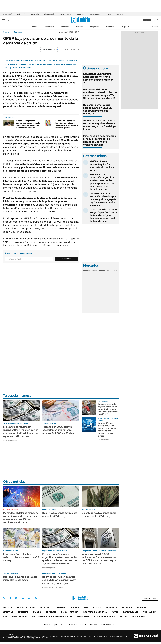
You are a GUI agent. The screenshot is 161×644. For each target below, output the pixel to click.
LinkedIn (23, 598)
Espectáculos (131, 612)
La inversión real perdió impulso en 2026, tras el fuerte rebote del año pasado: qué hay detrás (107, 430)
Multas (123, 616)
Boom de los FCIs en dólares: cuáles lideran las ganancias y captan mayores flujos (59, 580)
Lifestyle (8, 612)
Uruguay (125, 27)
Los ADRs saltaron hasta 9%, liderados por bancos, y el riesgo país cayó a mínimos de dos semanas (103, 199)
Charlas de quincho (65, 14)
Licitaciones (139, 616)
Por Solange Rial (103, 439)
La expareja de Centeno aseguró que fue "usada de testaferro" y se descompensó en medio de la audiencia (103, 215)
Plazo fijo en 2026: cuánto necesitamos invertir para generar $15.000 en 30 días (58, 430)
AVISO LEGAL (83, 616)
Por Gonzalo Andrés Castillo (53, 587)
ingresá (155, 20)
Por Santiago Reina (10, 441)
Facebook (10, 598)
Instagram (16, 598)
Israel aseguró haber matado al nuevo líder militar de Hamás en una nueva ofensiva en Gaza (100, 140)
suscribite (147, 20)
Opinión (110, 27)
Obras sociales (95, 14)
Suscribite (66, 259)
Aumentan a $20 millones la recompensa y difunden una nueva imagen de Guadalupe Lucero (100, 125)
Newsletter (155, 26)
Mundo (37, 612)
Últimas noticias (26, 608)
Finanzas (65, 27)
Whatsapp (36, 598)
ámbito (6, 32)
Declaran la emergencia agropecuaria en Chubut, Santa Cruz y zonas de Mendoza (41, 60)
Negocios (95, 27)
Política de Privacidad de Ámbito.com (52, 616)
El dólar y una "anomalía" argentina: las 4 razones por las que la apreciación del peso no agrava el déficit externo (102, 182)
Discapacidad (49, 14)
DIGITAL (54, 625)
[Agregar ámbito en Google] (49, 49)
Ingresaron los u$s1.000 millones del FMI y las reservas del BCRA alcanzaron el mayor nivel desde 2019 (99, 559)
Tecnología (150, 612)
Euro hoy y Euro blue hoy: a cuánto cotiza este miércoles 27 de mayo (21, 557)
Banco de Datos (93, 608)
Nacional (23, 612)
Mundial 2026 (120, 14)
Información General (95, 612)
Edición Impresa (70, 612)
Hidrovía (108, 14)
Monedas (87, 270)
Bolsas (94, 270)
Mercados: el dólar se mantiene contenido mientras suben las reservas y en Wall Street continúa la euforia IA (100, 94)
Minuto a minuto (12, 509)
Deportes (51, 612)
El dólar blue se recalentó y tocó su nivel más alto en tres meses (102, 166)
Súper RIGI (81, 14)
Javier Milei (35, 14)
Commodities (104, 270)
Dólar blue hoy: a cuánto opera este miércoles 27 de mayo (99, 514)
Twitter (4, 598)
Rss (5, 616)
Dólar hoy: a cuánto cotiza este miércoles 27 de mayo (60, 514)
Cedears (114, 270)
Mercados (112, 608)
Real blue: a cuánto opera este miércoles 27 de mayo (20, 578)
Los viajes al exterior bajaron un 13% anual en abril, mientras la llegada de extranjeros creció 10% (108, 409)
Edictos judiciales (104, 616)
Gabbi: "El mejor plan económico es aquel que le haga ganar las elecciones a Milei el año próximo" (28, 124)
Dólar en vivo (22, 14)
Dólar (35, 27)
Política (80, 27)
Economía (49, 27)
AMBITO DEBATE (103, 625)
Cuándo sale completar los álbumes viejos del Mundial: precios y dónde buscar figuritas (67, 124)
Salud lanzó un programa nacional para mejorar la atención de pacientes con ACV (98, 78)
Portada (8, 608)
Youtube (29, 598)
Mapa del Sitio (19, 616)
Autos (115, 612)
